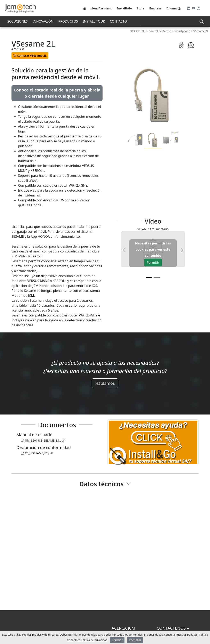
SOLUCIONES (18, 21)
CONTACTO (118, 21)
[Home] (84, 8)
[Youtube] (194, 8)
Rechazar (135, 640)
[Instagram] (199, 8)
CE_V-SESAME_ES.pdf (37, 453)
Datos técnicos (101, 484)
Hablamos (105, 383)
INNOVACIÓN (43, 21)
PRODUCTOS (68, 21)
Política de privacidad (94, 640)
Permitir (153, 263)
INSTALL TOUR (94, 21)
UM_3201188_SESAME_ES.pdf (43, 440)
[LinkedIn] (189, 8)
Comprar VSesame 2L (30, 55)
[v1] (157, 278)
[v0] (149, 278)
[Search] (172, 21)
